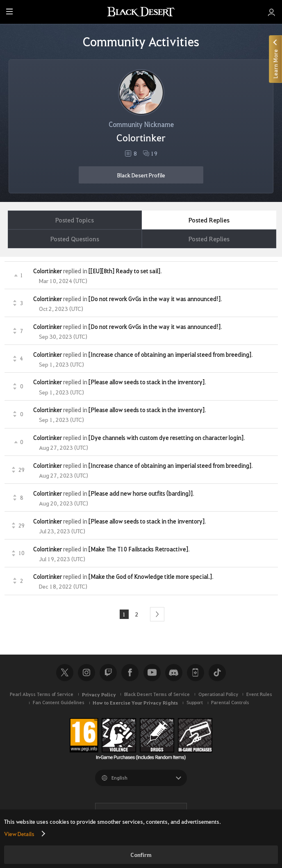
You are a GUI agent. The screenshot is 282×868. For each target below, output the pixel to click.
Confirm (141, 855)
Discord (174, 673)
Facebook (130, 673)
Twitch (108, 673)
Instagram (86, 673)
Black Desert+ (196, 673)
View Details (19, 834)
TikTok (217, 673)
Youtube (152, 673)
